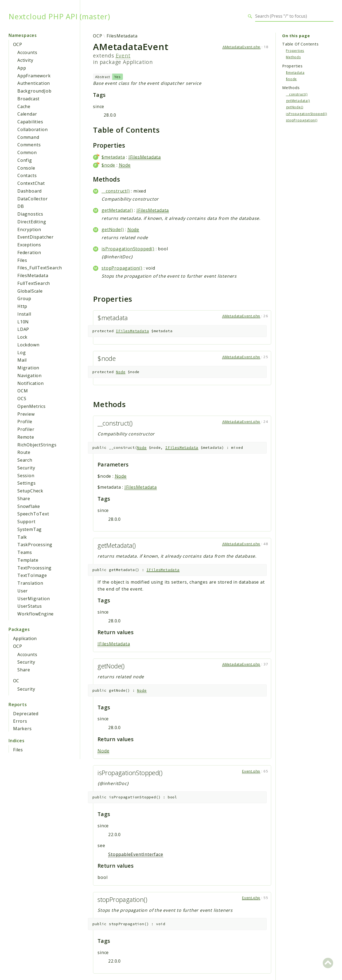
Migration (28, 368)
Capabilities (30, 122)
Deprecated (26, 714)
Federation (29, 252)
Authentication (34, 83)
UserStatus (30, 606)
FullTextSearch (34, 283)
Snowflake (29, 506)
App (22, 68)
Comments (29, 145)
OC (16, 681)
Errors (20, 721)
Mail (22, 360)
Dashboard (30, 191)
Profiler (26, 429)
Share (24, 499)
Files (22, 260)
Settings (26, 483)
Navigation (30, 376)
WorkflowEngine (36, 614)
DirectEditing (32, 222)
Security (26, 468)
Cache (24, 106)
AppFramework (34, 76)
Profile (25, 422)
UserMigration (34, 599)
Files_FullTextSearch (40, 268)
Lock (22, 337)
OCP (18, 44)
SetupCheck (30, 491)
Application (25, 638)
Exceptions (29, 245)
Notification (31, 383)
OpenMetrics (32, 406)
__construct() (116, 191)
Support (26, 522)
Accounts (27, 52)
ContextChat (31, 183)
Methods (293, 57)
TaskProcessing (35, 545)
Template (28, 560)
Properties (295, 51)
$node (108, 165)
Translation (30, 583)
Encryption (29, 229)
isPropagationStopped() (128, 249)
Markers (22, 729)
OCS (22, 399)
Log (22, 353)
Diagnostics (30, 214)
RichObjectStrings (37, 445)
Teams (25, 552)
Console (26, 168)
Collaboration (32, 129)
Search (25, 460)
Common (27, 152)
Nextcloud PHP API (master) (59, 16)
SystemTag (30, 529)
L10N (23, 322)
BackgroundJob (34, 91)
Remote (26, 437)
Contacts (27, 175)
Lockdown (28, 345)
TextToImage (32, 575)
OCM (23, 391)
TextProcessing (34, 568)
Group (24, 298)
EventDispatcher (36, 237)
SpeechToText (33, 514)
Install (24, 314)
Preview (26, 414)
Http (22, 306)
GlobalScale (30, 291)
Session (26, 476)
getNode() (113, 229)
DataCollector (32, 199)
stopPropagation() (122, 268)
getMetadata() (117, 210)
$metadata (113, 157)
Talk (22, 537)
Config (25, 160)
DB (21, 206)
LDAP (23, 329)
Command (28, 137)
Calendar (27, 114)
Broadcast (28, 99)
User (23, 591)
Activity (25, 60)
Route (24, 452)
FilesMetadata (33, 275)
